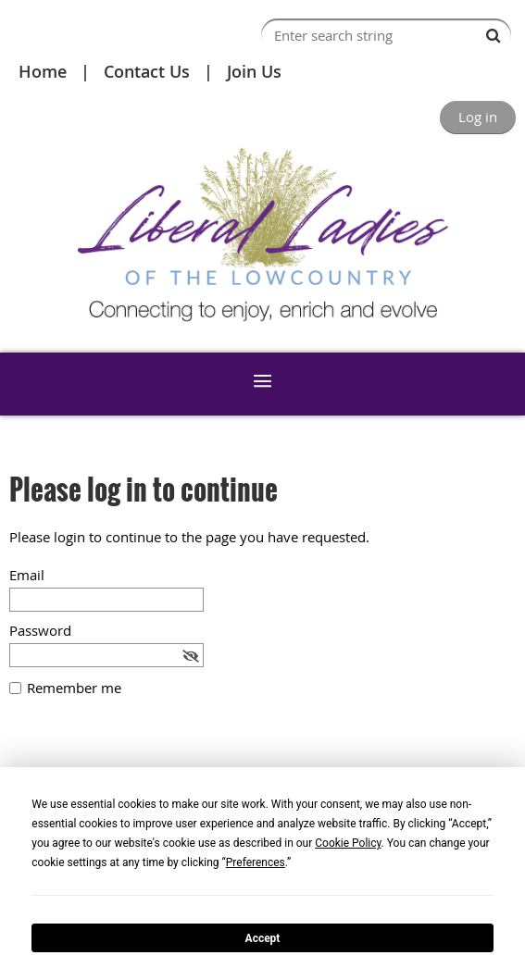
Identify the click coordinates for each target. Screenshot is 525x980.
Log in (478, 117)
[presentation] (150, 761)
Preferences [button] (256, 862)
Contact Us (147, 71)
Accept (263, 938)
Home (43, 71)
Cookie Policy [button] (348, 843)
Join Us (254, 71)
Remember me (74, 688)
